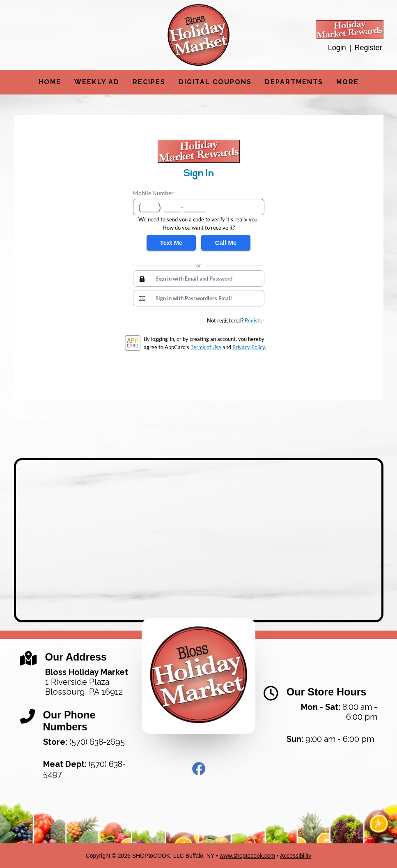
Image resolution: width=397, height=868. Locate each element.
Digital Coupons (215, 82)
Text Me (171, 243)
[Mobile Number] (199, 207)
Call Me (226, 243)
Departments (294, 82)
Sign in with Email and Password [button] (194, 279)
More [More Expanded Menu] (348, 82)
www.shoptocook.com (247, 856)
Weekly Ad (97, 82)
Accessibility (296, 856)
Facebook (199, 769)
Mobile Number (153, 193)
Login (337, 48)
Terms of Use (206, 347)
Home (50, 82)
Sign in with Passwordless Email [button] (194, 298)
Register (368, 48)
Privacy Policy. (249, 347)
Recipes (149, 82)
